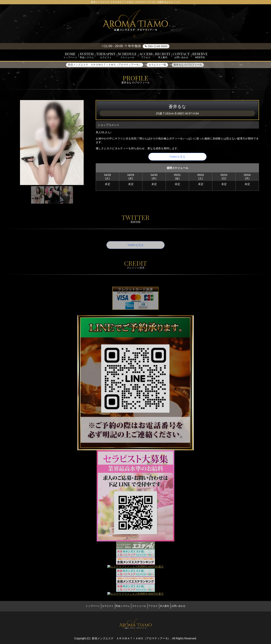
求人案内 (171, 606)
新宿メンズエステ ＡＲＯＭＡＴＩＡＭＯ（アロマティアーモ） (131, 636)
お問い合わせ (188, 606)
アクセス (156, 606)
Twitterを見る (177, 159)
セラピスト (102, 606)
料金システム (120, 606)
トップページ (83, 606)
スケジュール (139, 606)
